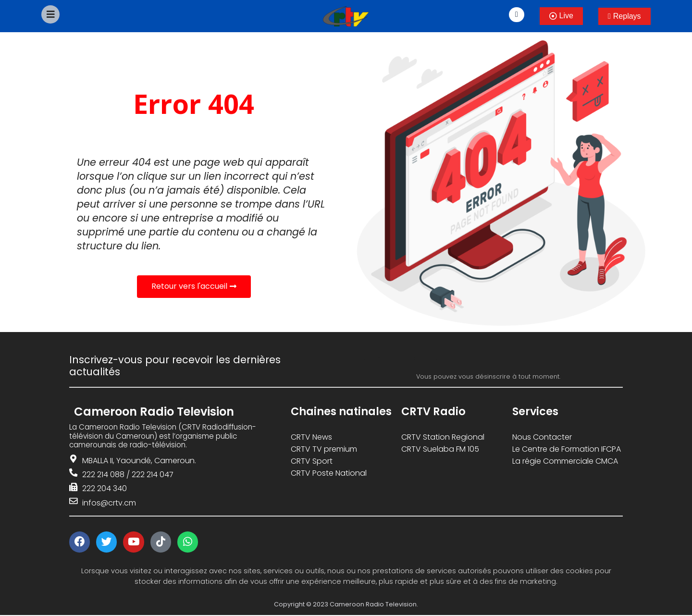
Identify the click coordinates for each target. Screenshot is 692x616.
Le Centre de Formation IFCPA (567, 449)
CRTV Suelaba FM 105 (440, 449)
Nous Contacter (542, 437)
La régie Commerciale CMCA (565, 461)
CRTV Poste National (329, 473)
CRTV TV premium (324, 449)
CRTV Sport (312, 461)
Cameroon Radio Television (154, 412)
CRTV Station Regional (443, 437)
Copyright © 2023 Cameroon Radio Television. (346, 605)
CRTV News (311, 437)
